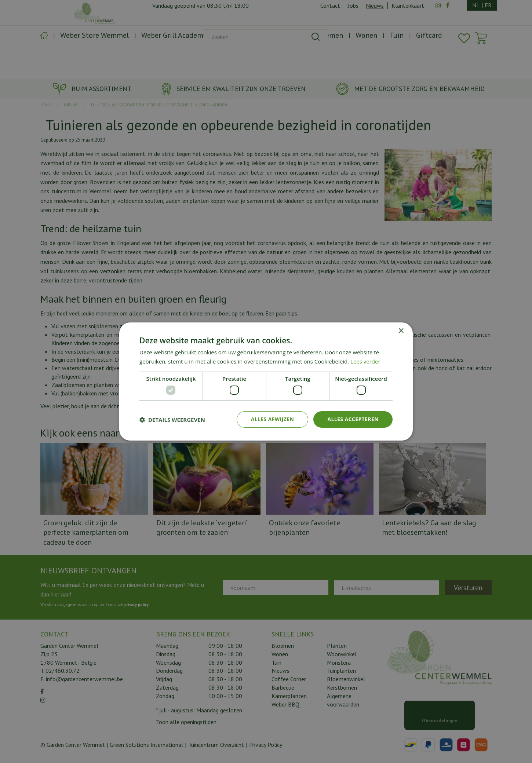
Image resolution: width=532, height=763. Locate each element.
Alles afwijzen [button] (273, 419)
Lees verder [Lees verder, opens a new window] (365, 361)
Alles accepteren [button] (353, 419)
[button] (172, 420)
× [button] (401, 331)
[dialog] (266, 381)
